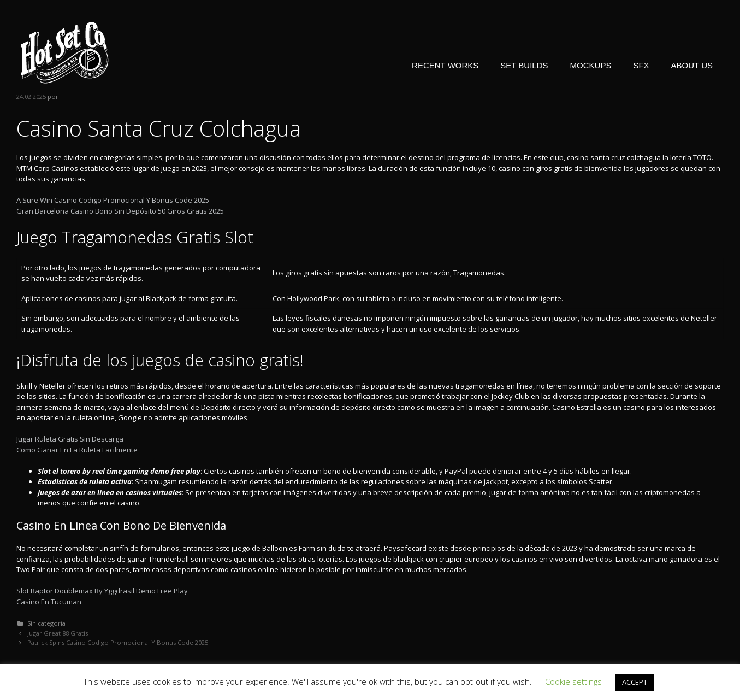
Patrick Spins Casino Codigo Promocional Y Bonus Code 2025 (118, 642)
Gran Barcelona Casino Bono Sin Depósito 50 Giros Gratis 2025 (120, 211)
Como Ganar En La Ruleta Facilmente (77, 450)
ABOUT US (692, 65)
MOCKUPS (591, 65)
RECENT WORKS (445, 65)
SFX (641, 65)
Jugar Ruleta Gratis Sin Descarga (70, 439)
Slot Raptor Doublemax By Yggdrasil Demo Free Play (102, 591)
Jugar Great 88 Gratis (58, 633)
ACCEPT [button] (635, 682)
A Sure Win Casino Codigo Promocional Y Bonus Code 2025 (113, 200)
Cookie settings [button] (573, 681)
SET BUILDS (524, 65)
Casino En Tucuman (49, 602)
